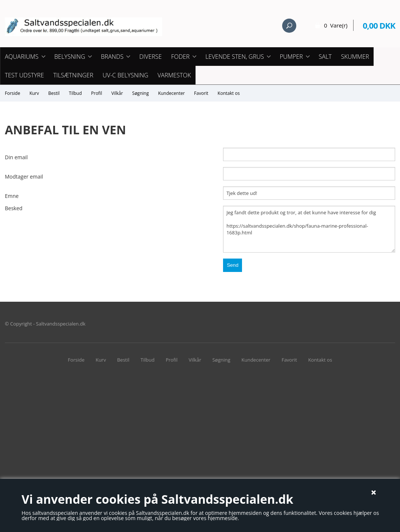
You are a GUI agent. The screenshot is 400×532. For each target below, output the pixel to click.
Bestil (54, 93)
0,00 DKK (379, 25)
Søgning (141, 93)
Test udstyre (24, 75)
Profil (96, 93)
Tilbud (75, 93)
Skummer (355, 57)
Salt (325, 57)
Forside (12, 93)
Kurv (34, 93)
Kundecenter (171, 93)
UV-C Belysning (125, 75)
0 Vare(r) (336, 25)
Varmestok (174, 75)
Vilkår (117, 93)
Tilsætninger (73, 75)
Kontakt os (229, 93)
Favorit (201, 93)
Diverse (151, 57)
